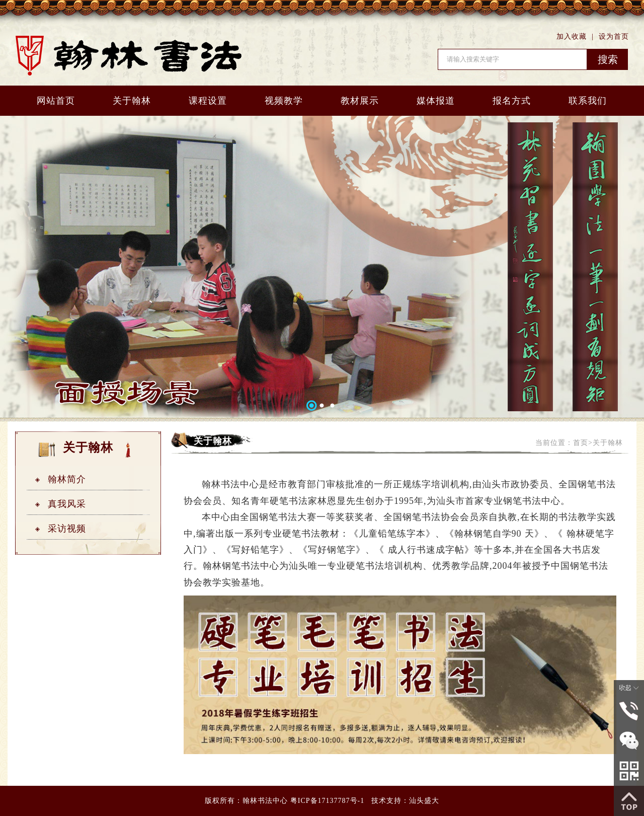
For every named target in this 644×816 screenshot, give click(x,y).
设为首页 (614, 36)
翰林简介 (67, 479)
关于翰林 (132, 101)
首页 (581, 443)
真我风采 (67, 504)
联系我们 (588, 101)
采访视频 (67, 529)
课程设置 (208, 101)
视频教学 (284, 101)
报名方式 (512, 101)
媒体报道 (436, 101)
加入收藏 (572, 36)
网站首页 (56, 101)
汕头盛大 (424, 801)
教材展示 (360, 101)
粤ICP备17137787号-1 (327, 801)
